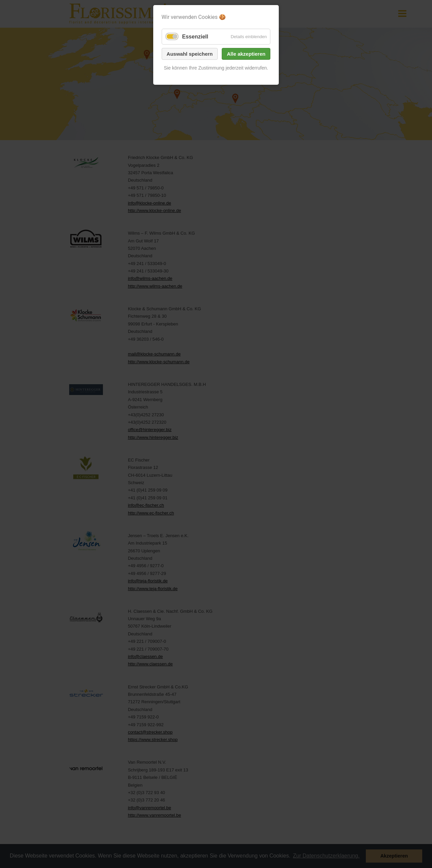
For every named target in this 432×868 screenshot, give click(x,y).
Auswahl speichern (190, 54)
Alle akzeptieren (246, 54)
